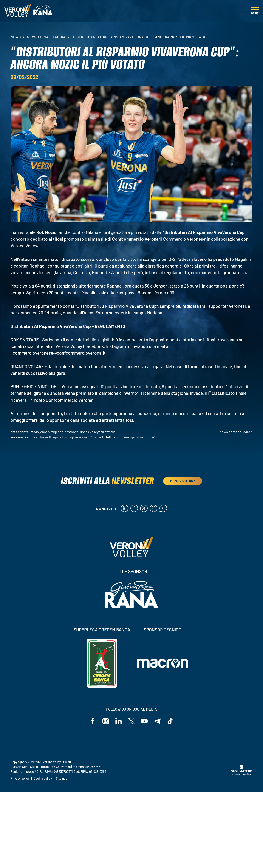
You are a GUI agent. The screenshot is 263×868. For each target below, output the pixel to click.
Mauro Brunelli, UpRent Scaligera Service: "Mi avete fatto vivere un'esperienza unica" (92, 437)
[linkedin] (125, 509)
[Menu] (255, 11)
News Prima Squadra (46, 37)
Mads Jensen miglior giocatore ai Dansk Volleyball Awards (73, 432)
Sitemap (62, 778)
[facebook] (134, 509)
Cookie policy (43, 778)
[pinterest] (154, 509)
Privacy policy (20, 778)
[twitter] (144, 509)
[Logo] (18, 11)
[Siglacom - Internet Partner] (242, 774)
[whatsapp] (163, 509)
